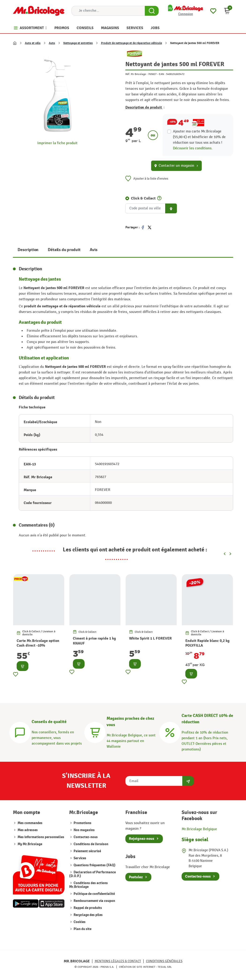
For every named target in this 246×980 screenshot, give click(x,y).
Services (80, 858)
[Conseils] (20, 732)
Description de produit (145, 107)
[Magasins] (95, 732)
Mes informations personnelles (41, 837)
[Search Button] (152, 11)
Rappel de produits (87, 908)
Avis (93, 250)
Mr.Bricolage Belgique (199, 829)
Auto (52, 43)
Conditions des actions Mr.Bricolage (88, 885)
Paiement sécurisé (87, 851)
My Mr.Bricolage (30, 844)
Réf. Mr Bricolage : (136, 74)
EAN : (162, 74)
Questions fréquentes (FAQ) (94, 865)
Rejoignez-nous (142, 839)
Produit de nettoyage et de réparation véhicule (131, 43)
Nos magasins (84, 830)
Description (28, 250)
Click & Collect (143, 198)
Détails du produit (64, 250)
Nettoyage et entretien (78, 43)
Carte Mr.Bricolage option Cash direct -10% (38, 643)
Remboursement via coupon (94, 901)
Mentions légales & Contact (118, 961)
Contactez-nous (85, 837)
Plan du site (82, 929)
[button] (227, 11)
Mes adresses (28, 830)
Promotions (82, 823)
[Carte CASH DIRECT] (170, 732)
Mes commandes (30, 823)
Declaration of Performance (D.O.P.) (92, 874)
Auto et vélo (33, 43)
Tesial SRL (165, 967)
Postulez (136, 877)
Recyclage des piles (88, 915)
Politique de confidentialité (94, 894)
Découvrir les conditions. (193, 148)
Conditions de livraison (91, 844)
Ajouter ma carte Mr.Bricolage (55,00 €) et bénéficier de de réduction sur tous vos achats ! (199, 137)
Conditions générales (164, 961)
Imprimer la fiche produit (57, 143)
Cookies (79, 922)
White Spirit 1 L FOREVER (150, 638)
